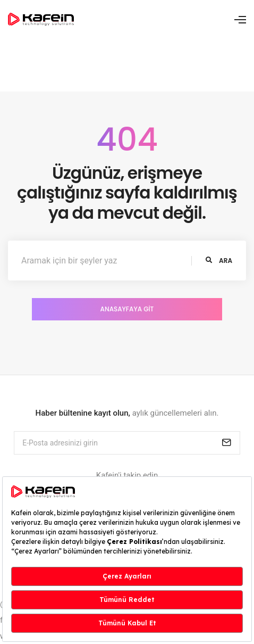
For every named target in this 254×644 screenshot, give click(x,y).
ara (219, 261)
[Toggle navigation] (240, 20)
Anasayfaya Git (127, 309)
